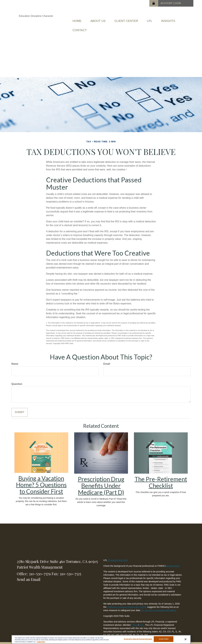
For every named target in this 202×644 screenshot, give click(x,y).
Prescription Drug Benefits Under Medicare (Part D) (101, 481)
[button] (102, 20)
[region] (101, 640)
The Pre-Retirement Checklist (161, 478)
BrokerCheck (173, 561)
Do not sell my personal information (159, 606)
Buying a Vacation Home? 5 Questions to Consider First (41, 480)
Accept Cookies (164, 639)
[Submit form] (20, 408)
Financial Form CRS (118, 556)
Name (15, 359)
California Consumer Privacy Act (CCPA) (127, 602)
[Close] (185, 639)
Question (17, 379)
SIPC (141, 620)
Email (107, 359)
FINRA (135, 620)
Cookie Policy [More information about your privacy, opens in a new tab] (41, 642)
